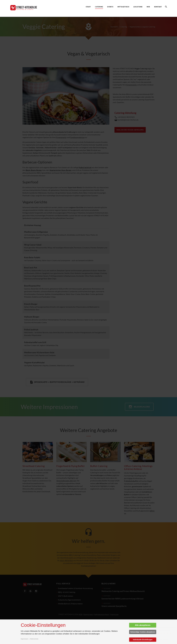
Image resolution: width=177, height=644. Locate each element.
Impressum (24, 639)
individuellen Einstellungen (89, 634)
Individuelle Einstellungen (143, 640)
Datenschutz (34, 639)
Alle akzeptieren (143, 625)
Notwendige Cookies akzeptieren (143, 632)
